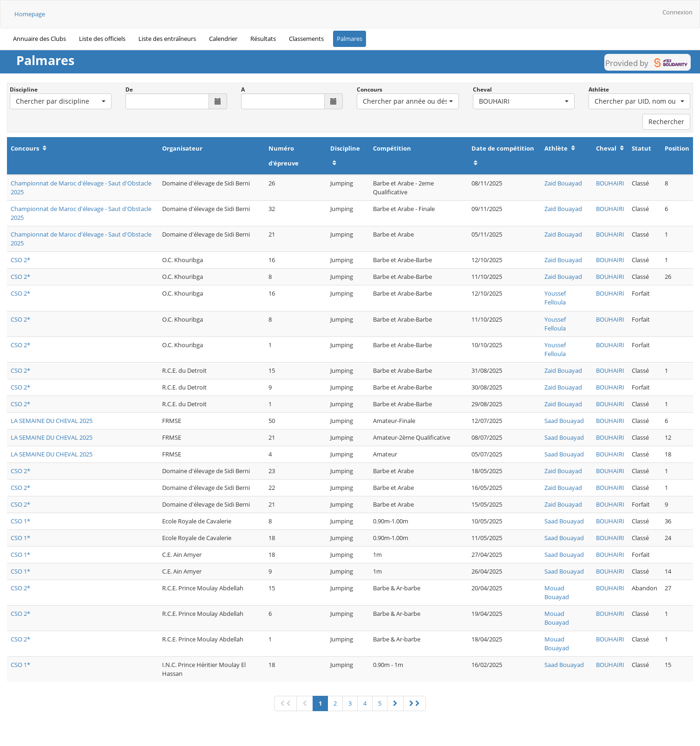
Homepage (30, 14)
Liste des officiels (102, 39)
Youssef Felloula (555, 298)
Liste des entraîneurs (167, 39)
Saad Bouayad (564, 421)
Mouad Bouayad (557, 592)
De (129, 89)
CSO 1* (20, 521)
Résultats (263, 39)
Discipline (24, 89)
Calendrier (223, 39)
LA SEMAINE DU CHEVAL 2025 (52, 421)
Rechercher (666, 122)
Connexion (677, 12)
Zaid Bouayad (563, 183)
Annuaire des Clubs (39, 39)
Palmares (350, 39)
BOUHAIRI (610, 183)
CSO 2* (20, 260)
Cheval (482, 89)
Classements (306, 39)
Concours (370, 89)
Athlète (599, 89)
